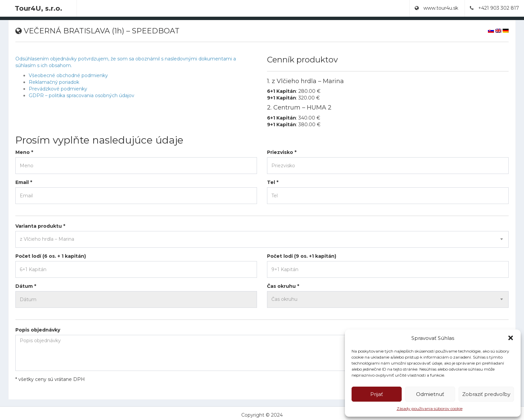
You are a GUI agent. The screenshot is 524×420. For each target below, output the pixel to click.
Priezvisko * (282, 152)
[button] (511, 338)
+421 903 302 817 (494, 8)
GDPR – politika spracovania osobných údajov (82, 95)
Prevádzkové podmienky (58, 89)
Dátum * (26, 286)
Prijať (377, 394)
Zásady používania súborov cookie (430, 408)
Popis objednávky (38, 330)
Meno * (24, 152)
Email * (24, 182)
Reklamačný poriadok (54, 82)
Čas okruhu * (283, 286)
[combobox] (262, 239)
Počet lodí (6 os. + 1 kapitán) (51, 256)
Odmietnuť (430, 394)
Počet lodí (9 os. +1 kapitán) (302, 256)
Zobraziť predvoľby (486, 394)
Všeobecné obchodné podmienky (68, 75)
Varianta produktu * (40, 226)
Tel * (273, 182)
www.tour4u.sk (436, 8)
